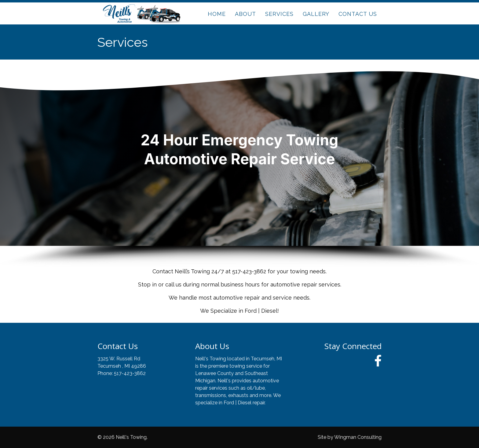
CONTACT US (358, 14)
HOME (217, 14)
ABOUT (245, 14)
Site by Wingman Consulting (350, 437)
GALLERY (316, 14)
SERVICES (279, 14)
